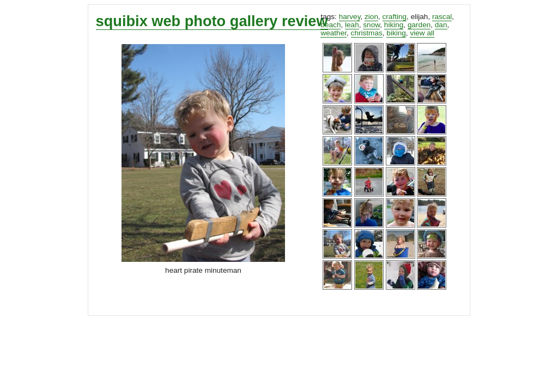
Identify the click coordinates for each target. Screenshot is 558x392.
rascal (442, 17)
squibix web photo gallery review (212, 21)
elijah (420, 17)
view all (422, 33)
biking (396, 33)
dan (441, 25)
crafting (395, 17)
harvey (350, 17)
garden (419, 25)
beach (330, 25)
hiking (394, 25)
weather (333, 33)
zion (371, 17)
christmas (367, 33)
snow (371, 25)
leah (352, 25)
